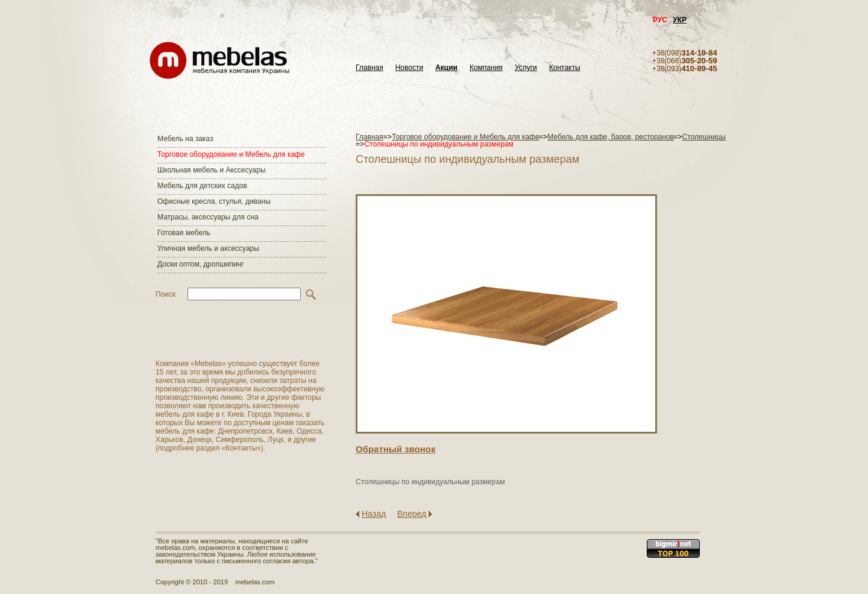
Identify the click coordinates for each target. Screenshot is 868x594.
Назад (374, 514)
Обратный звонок (395, 449)
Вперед (412, 514)
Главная (370, 68)
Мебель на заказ (185, 139)
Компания (486, 68)
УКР (680, 20)
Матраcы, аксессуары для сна (208, 217)
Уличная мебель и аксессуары (208, 248)
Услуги (526, 68)
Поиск (165, 294)
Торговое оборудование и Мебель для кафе (231, 154)
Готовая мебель (184, 233)
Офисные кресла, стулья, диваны (214, 201)
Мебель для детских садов (202, 186)
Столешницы (704, 137)
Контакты (565, 68)
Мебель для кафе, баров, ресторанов (611, 137)
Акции (446, 68)
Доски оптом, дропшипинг (201, 264)
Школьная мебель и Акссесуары (212, 170)
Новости (409, 68)
